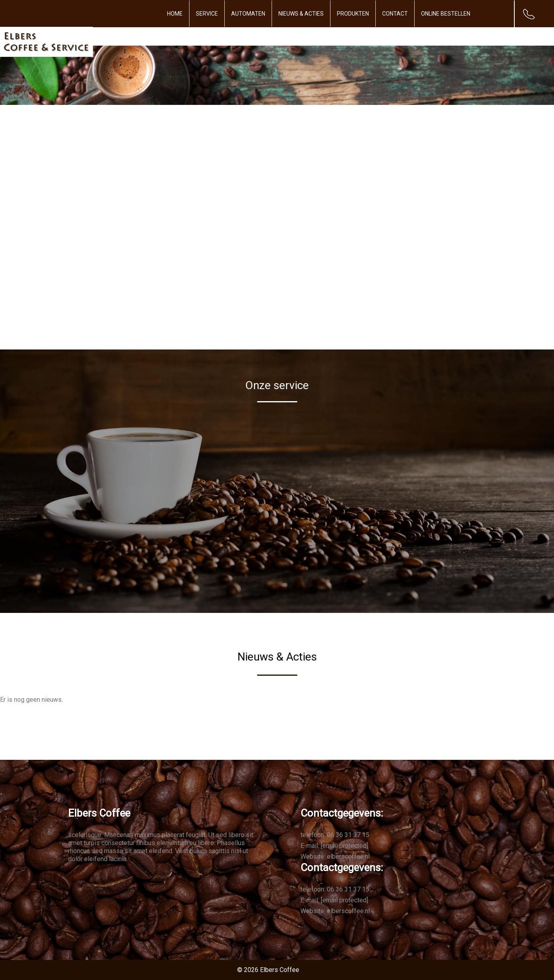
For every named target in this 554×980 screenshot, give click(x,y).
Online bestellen (446, 14)
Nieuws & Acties (301, 14)
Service (207, 14)
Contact (395, 14)
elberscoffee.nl (348, 856)
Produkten (353, 14)
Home (175, 14)
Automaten (248, 14)
